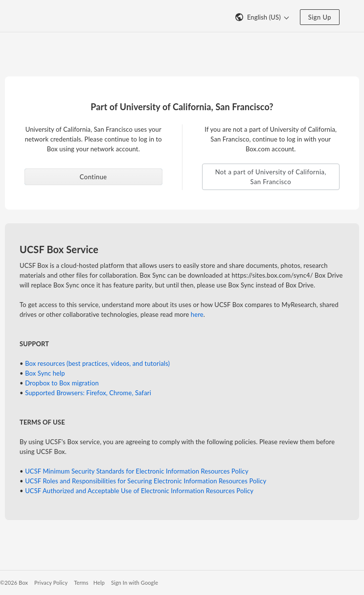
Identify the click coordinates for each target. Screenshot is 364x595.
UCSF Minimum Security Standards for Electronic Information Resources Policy (137, 471)
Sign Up (320, 17)
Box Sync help (45, 373)
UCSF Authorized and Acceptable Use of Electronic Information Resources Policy (139, 491)
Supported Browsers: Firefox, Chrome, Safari (88, 393)
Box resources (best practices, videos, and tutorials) (97, 363)
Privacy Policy (51, 583)
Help (99, 583)
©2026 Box (14, 583)
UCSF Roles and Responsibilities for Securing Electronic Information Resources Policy (146, 481)
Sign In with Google (135, 583)
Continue (93, 177)
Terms (81, 583)
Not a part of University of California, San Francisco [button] (271, 177)
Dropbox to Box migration (62, 383)
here (197, 314)
